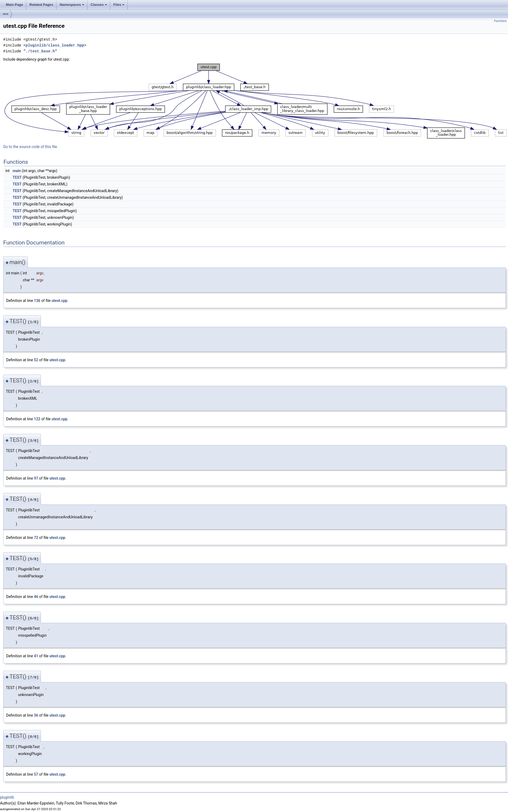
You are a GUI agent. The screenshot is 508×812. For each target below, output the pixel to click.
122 (37, 419)
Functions (500, 21)
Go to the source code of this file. (31, 147)
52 (36, 360)
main (17, 171)
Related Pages (41, 5)
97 (36, 478)
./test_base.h (40, 51)
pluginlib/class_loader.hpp (55, 45)
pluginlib (7, 797)
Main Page (14, 5)
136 (37, 301)
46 (36, 597)
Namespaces (72, 5)
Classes (99, 5)
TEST (17, 177)
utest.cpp (59, 301)
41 (36, 656)
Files (119, 5)
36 (36, 715)
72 (36, 538)
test (6, 14)
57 (36, 774)
